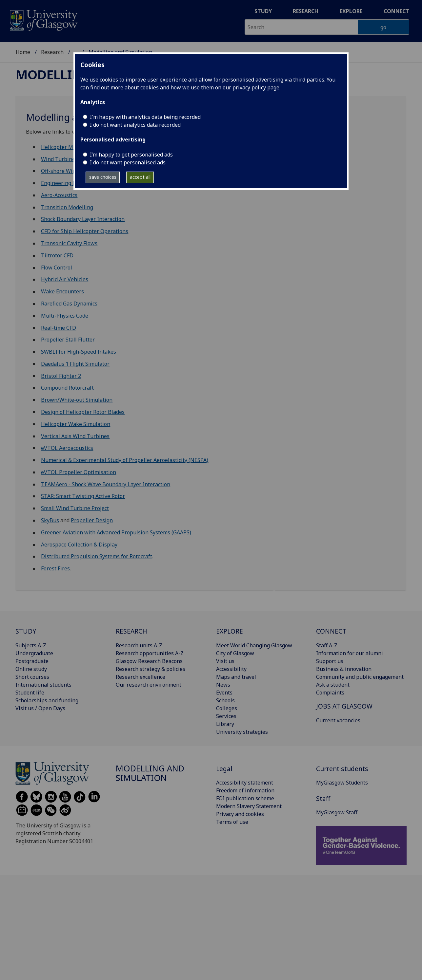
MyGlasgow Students (342, 783)
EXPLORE (230, 631)
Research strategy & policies (151, 669)
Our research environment (149, 685)
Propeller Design (92, 520)
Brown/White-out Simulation (77, 400)
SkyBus (50, 520)
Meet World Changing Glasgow (254, 645)
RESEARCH (131, 631)
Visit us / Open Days (40, 708)
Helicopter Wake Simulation (76, 424)
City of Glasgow (235, 653)
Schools (225, 700)
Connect (396, 11)
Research (306, 11)
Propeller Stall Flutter (68, 340)
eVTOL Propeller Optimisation (79, 472)
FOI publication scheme (245, 798)
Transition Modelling (67, 207)
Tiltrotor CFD (57, 255)
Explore (351, 11)
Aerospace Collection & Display (79, 545)
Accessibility (231, 669)
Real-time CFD (59, 328)
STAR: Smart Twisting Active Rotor (83, 496)
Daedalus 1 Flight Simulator (75, 364)
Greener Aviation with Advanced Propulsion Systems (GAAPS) (116, 532)
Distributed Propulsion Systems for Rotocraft (97, 556)
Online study (31, 669)
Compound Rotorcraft (67, 388)
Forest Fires (55, 568)
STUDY (26, 631)
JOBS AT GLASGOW (344, 706)
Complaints (330, 693)
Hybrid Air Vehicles (65, 279)
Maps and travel (236, 677)
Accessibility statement (245, 783)
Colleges (227, 708)
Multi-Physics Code (65, 316)
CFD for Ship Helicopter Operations (85, 231)
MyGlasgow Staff (337, 812)
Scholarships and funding (47, 700)
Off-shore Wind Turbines (72, 171)
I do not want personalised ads (128, 162)
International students (43, 685)
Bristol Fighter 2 (61, 376)
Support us (330, 661)
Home (23, 52)
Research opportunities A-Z (150, 653)
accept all (140, 177)
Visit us (225, 661)
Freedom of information (245, 790)
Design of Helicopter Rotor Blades (83, 412)
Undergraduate (34, 653)
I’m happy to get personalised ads (131, 155)
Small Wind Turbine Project (75, 508)
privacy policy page (256, 87)
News (223, 685)
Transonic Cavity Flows (69, 243)
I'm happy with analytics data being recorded (145, 117)
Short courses (32, 677)
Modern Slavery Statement (249, 806)
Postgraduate (32, 661)
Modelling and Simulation (150, 773)
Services (226, 716)
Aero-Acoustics (59, 195)
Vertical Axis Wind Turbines (75, 436)
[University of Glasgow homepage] (43, 19)
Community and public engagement (360, 677)
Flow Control (57, 268)
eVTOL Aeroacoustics (67, 448)
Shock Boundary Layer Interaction (83, 219)
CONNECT (331, 631)
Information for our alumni (350, 653)
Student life (30, 693)
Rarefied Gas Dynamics (69, 304)
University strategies (242, 732)
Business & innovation (344, 669)
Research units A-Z (139, 645)
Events (224, 693)
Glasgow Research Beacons (149, 661)
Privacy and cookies (240, 814)
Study (263, 11)
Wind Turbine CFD (64, 159)
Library (225, 724)
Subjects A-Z (31, 645)
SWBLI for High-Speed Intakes (79, 352)
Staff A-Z (327, 645)
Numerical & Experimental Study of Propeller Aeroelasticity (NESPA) (125, 460)
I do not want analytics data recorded (135, 125)
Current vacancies (338, 720)
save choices (103, 177)
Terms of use (232, 822)
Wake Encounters (62, 291)
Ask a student (333, 685)
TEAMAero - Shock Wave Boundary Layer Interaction (106, 484)
